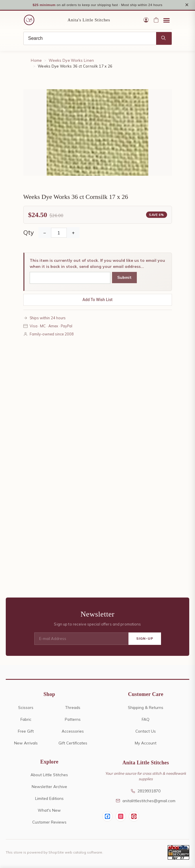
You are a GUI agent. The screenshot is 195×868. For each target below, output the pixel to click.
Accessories (73, 731)
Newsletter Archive (49, 787)
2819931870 (146, 791)
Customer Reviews (49, 822)
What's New (49, 810)
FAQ (146, 719)
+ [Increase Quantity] (73, 233)
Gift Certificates (73, 743)
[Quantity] (59, 233)
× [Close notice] (187, 5)
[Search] (90, 39)
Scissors (26, 707)
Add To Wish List (97, 300)
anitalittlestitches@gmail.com (146, 801)
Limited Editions (49, 799)
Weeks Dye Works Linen (71, 61)
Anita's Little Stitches (89, 20)
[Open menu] (166, 20)
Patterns (73, 719)
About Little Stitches (49, 775)
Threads (73, 707)
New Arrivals (26, 743)
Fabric (26, 719)
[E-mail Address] (81, 639)
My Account (146, 743)
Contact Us (146, 731)
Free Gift (26, 731)
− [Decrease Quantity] (45, 233)
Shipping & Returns (146, 707)
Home (36, 61)
